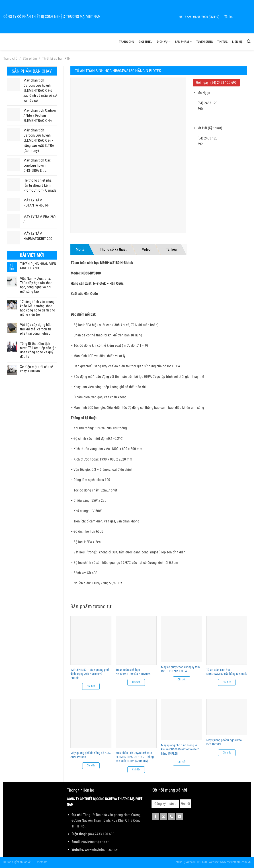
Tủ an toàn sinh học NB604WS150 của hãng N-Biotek (226, 672)
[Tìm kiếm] (249, 41)
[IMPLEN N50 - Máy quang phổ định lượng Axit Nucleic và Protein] (91, 640)
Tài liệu (229, 17)
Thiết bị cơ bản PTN (56, 58)
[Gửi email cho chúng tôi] (164, 817)
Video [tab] (146, 249)
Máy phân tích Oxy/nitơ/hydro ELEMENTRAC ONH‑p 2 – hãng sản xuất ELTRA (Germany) (135, 757)
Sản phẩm (183, 42)
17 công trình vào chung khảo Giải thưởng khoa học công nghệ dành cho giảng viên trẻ (38, 308)
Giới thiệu (145, 42)
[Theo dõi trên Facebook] (156, 817)
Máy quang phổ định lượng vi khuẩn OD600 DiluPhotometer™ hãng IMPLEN (180, 749)
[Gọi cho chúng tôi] (172, 817)
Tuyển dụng (205, 42)
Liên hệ (237, 42)
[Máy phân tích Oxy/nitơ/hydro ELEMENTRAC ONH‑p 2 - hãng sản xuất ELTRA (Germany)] (136, 723)
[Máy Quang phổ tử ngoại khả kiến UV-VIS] (227, 717)
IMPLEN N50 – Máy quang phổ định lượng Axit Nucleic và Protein (90, 674)
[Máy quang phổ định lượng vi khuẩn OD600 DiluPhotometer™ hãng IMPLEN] (182, 720)
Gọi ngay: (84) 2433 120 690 (216, 83)
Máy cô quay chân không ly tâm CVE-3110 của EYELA (180, 669)
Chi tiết (91, 686)
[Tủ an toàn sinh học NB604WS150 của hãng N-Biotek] (227, 640)
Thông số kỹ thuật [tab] (113, 249)
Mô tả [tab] (80, 249)
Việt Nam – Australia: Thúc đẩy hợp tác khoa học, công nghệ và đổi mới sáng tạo (36, 285)
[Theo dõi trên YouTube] (180, 817)
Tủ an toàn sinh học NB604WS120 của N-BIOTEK (133, 672)
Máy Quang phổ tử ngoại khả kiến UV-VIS (224, 742)
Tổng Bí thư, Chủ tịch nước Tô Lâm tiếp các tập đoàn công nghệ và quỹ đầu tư (38, 350)
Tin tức (222, 42)
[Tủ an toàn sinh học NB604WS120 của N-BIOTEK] (136, 640)
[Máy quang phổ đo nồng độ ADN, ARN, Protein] (91, 723)
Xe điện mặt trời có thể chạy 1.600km (37, 369)
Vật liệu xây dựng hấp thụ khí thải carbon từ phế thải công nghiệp (36, 329)
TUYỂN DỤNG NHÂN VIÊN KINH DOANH (38, 266)
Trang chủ (127, 42)
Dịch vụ (164, 42)
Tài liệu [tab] (171, 249)
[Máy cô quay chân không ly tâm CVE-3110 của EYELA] (182, 639)
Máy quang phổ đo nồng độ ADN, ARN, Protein (91, 755)
